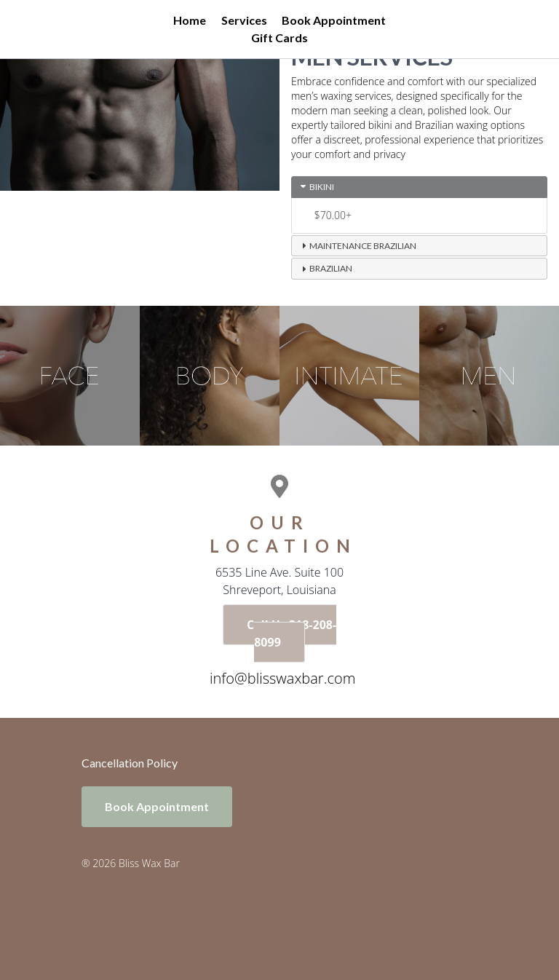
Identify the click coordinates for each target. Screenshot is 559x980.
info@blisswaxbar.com (282, 678)
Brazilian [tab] (325, 269)
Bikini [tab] (316, 186)
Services (244, 20)
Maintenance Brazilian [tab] (357, 245)
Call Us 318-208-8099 (292, 633)
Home (190, 20)
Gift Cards (279, 37)
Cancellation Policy (130, 763)
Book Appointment (334, 20)
